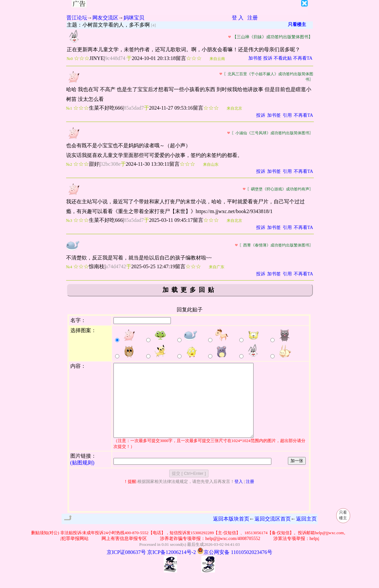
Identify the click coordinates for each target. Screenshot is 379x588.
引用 (287, 115)
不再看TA (303, 58)
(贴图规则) (83, 477)
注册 (253, 18)
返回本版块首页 (231, 533)
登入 (239, 496)
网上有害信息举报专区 (128, 553)
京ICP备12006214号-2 (172, 567)
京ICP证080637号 (126, 567)
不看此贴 (283, 58)
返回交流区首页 (273, 533)
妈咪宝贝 (134, 18)
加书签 (255, 58)
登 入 (238, 18)
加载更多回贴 (190, 290)
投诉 (268, 58)
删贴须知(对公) (45, 547)
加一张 (297, 475)
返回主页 (306, 533)
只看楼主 (297, 24)
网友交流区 (105, 18)
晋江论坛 (77, 18)
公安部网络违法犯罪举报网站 (63, 553)
